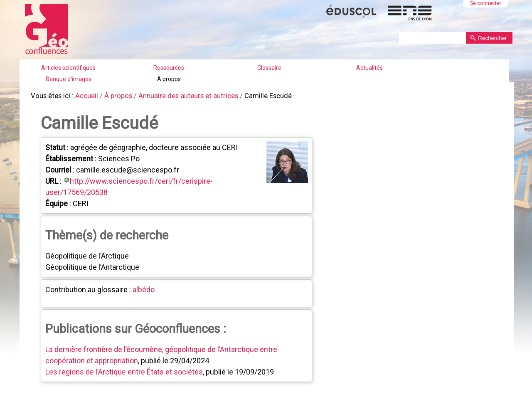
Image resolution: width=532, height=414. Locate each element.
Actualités (369, 68)
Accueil (84, 95)
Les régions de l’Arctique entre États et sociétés (123, 370)
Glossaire (269, 68)
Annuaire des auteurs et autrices (180, 95)
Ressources (169, 68)
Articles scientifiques (68, 68)
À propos (169, 79)
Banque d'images (69, 79)
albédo (143, 288)
